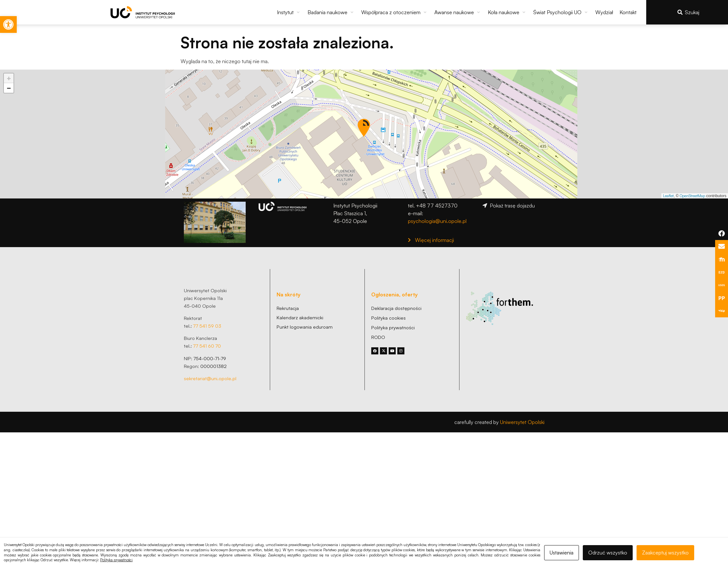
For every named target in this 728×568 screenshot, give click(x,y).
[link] (8, 24)
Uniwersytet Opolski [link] (522, 422)
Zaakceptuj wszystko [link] (665, 553)
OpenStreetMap (692, 196)
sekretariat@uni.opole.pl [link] (210, 378)
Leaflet (668, 196)
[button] (289, 12)
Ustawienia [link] (562, 553)
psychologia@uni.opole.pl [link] (437, 221)
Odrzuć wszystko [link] (608, 553)
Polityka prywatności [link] (116, 560)
